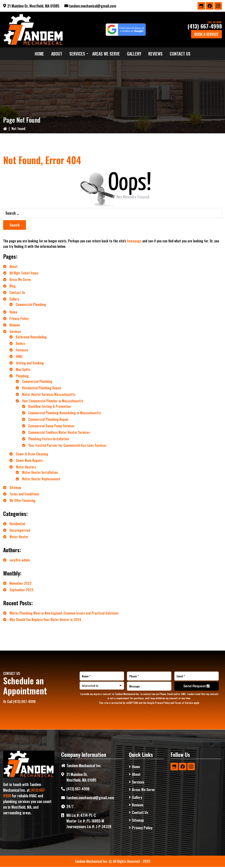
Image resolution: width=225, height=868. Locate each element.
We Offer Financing (23, 500)
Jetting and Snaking (30, 363)
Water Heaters (26, 467)
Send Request (196, 686)
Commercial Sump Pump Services (51, 426)
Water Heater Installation (40, 472)
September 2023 (21, 590)
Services (15, 331)
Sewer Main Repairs (29, 460)
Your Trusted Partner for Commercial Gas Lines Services (67, 445)
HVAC (19, 356)
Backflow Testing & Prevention (50, 406)
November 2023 (20, 583)
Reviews (15, 325)
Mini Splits (23, 369)
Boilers (21, 343)
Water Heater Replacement (41, 479)
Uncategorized (20, 530)
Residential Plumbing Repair (42, 388)
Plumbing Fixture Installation (49, 439)
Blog (13, 286)
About (14, 266)
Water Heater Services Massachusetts (49, 394)
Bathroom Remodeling (31, 337)
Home (13, 312)
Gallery (14, 299)
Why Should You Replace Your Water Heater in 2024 (45, 620)
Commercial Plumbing (31, 304)
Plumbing (22, 376)
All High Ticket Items (24, 273)
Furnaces (22, 350)
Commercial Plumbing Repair (48, 419)
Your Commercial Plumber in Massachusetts (53, 401)
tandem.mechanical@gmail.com (92, 6)
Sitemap (15, 487)
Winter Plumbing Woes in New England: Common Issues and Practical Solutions (64, 613)
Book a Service (206, 34)
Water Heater (19, 537)
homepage (134, 241)
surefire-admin (20, 560)
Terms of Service (184, 703)
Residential (17, 524)
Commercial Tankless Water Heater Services (59, 432)
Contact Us (17, 292)
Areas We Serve (20, 279)
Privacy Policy (19, 318)
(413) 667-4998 (205, 26)
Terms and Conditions (24, 494)
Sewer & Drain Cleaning (32, 454)
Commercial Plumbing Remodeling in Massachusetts (65, 413)
